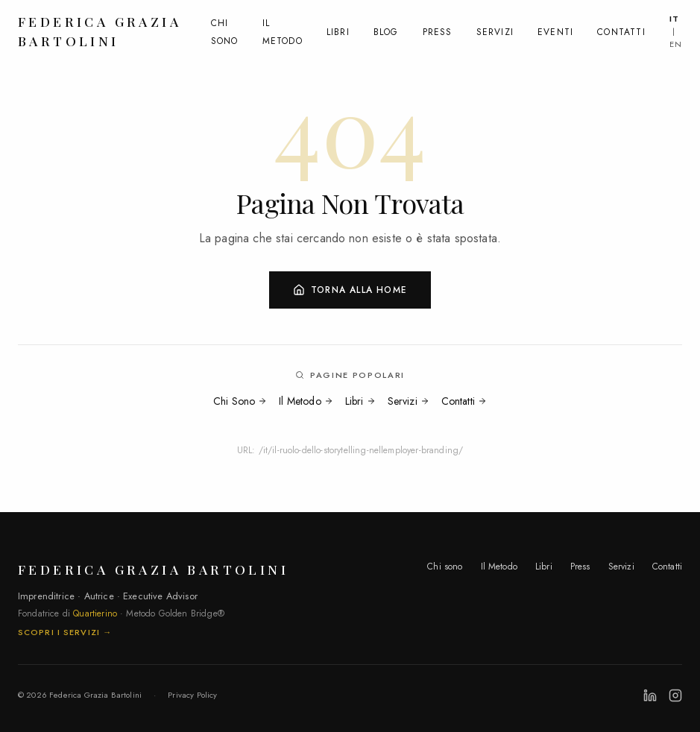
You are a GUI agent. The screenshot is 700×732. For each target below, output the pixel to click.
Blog (386, 29)
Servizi (495, 29)
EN (676, 40)
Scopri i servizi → (65, 632)
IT (674, 16)
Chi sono (445, 567)
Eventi (555, 29)
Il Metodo (306, 401)
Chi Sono (240, 401)
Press (438, 29)
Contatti (621, 29)
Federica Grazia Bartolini (100, 27)
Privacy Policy (192, 695)
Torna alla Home (350, 290)
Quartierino (95, 613)
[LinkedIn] (650, 695)
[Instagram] (675, 695)
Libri (338, 29)
